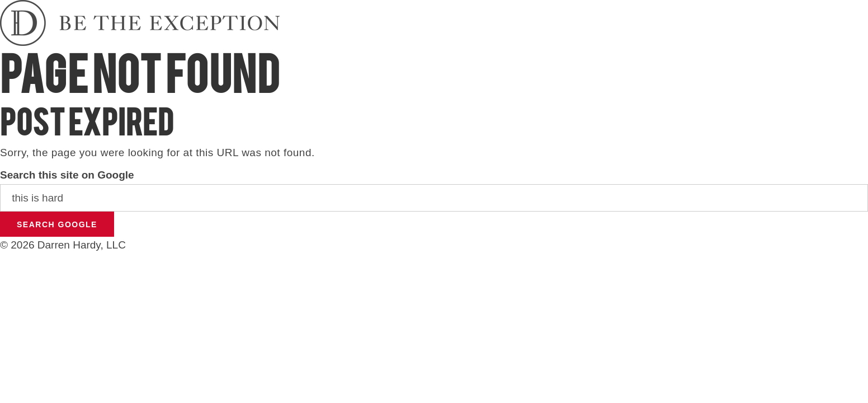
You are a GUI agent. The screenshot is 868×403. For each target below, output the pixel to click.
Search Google (57, 224)
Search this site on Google (67, 175)
